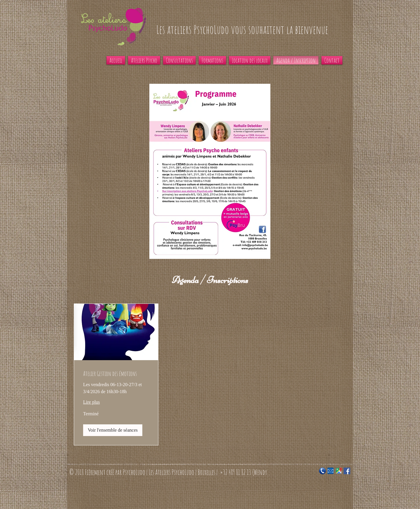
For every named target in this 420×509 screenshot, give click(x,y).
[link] (116, 373)
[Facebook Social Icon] (347, 471)
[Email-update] (331, 471)
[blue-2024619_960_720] (322, 471)
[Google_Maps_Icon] (339, 471)
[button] (113, 430)
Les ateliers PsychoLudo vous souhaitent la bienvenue (242, 29)
